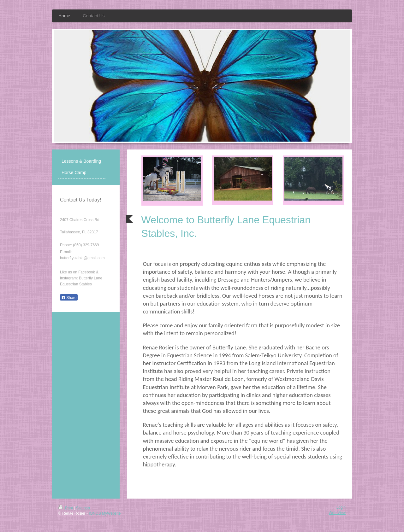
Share (69, 298)
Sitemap (83, 508)
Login (341, 507)
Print (66, 508)
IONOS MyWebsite (105, 513)
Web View (337, 513)
